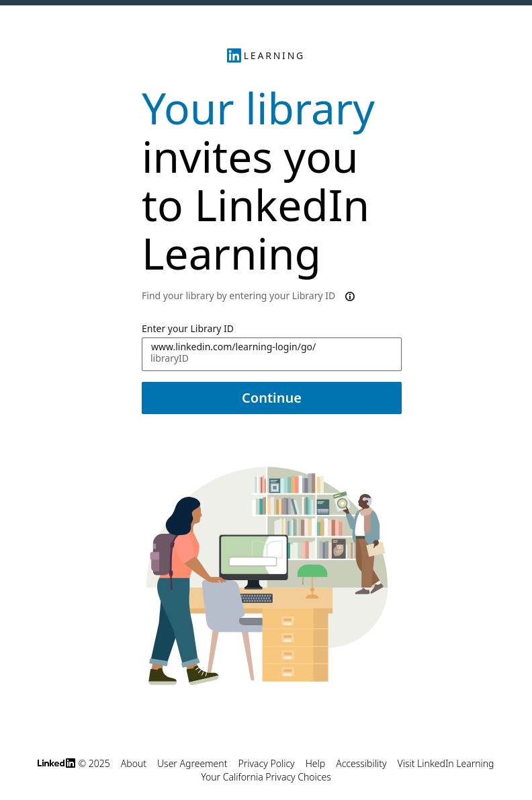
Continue (272, 398)
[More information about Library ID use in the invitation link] (349, 296)
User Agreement (192, 763)
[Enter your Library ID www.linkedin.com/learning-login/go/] (272, 354)
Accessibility (361, 763)
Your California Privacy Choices (266, 777)
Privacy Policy (266, 763)
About (134, 763)
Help (315, 763)
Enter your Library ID (188, 328)
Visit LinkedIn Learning (446, 763)
